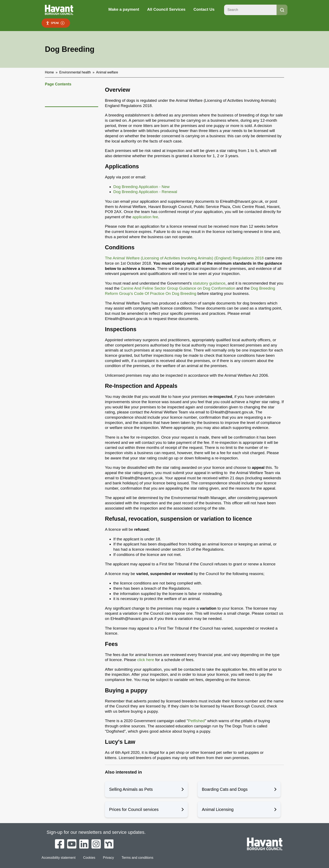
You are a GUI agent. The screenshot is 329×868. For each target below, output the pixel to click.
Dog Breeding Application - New (141, 187)
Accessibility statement (59, 858)
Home (49, 72)
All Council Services (166, 9)
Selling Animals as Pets (146, 789)
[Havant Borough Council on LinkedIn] (84, 844)
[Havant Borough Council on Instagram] (96, 844)
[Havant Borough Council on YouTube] (72, 844)
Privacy (108, 858)
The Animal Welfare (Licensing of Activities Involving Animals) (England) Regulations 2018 (184, 258)
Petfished (196, 721)
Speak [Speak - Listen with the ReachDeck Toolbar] (55, 23)
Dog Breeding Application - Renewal (146, 192)
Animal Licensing (239, 809)
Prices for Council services (146, 809)
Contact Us (204, 9)
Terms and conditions (137, 858)
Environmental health (75, 72)
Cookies (89, 858)
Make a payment (124, 9)
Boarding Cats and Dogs (239, 789)
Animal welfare (107, 72)
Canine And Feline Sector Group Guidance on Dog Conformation (178, 288)
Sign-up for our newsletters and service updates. (96, 832)
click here (146, 660)
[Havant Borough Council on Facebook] (60, 844)
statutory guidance (209, 283)
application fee (145, 217)
